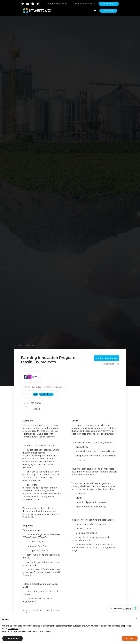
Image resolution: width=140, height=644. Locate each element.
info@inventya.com (57, 4)
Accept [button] (130, 638)
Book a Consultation (106, 358)
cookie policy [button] (14, 629)
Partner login (109, 4)
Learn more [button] (13, 638)
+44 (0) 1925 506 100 (110, 364)
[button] (136, 618)
